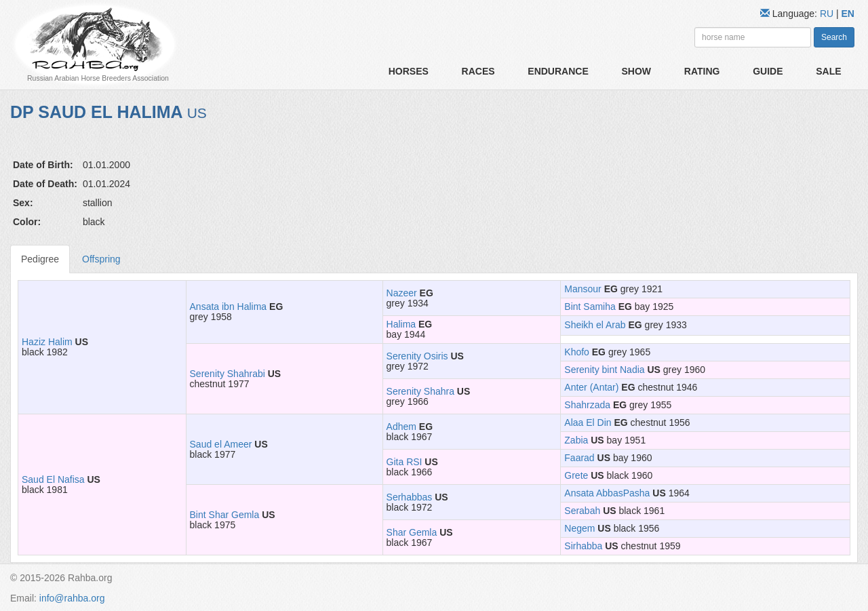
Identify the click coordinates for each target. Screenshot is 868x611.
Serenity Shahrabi (228, 374)
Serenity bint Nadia (604, 370)
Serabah (582, 511)
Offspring (101, 259)
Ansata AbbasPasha (607, 493)
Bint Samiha (590, 307)
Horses (409, 71)
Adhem (401, 427)
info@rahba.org (72, 598)
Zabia (576, 440)
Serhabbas (410, 497)
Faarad (579, 458)
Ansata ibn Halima (229, 307)
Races (478, 71)
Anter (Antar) (591, 387)
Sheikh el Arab (595, 325)
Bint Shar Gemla (225, 515)
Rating (702, 71)
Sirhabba (583, 546)
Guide (768, 71)
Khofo (577, 352)
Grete (576, 475)
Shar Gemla (412, 532)
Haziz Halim (47, 342)
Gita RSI (405, 462)
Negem (579, 528)
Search (834, 37)
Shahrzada (587, 405)
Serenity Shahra (420, 391)
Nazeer (402, 293)
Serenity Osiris (417, 356)
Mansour (583, 289)
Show (636, 71)
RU (828, 14)
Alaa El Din (588, 422)
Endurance (558, 71)
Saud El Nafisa (53, 479)
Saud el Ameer (221, 444)
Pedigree (40, 259)
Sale (828, 71)
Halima (401, 324)
